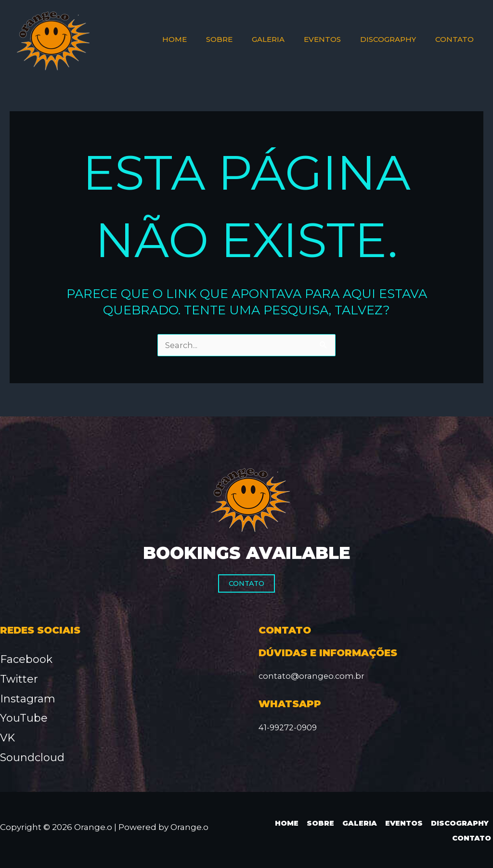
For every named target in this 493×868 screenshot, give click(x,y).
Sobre (319, 823)
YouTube (24, 718)
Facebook (26, 659)
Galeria (358, 823)
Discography (459, 823)
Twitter (19, 679)
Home (285, 823)
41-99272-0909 (289, 727)
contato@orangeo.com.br (312, 676)
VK (7, 738)
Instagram (28, 699)
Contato (246, 583)
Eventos (402, 823)
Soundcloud (32, 758)
